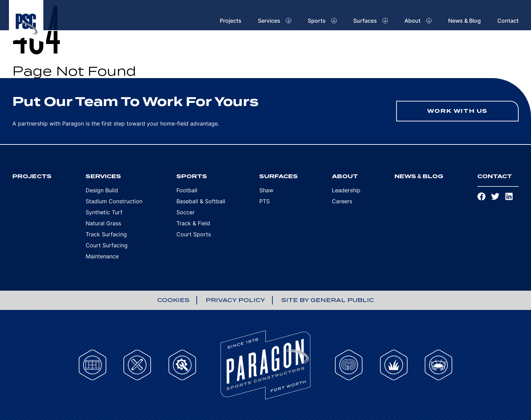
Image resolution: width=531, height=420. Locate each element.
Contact (508, 21)
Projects (231, 21)
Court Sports (194, 234)
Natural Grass (103, 223)
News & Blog (464, 21)
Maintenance (102, 256)
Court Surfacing (107, 245)
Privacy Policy (235, 300)
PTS (264, 201)
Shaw (266, 190)
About (413, 21)
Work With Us (457, 111)
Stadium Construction (114, 201)
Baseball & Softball (201, 201)
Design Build (102, 190)
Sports (317, 21)
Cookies (173, 300)
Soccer (186, 212)
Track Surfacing (106, 234)
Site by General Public (328, 300)
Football (187, 190)
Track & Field (193, 223)
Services (269, 21)
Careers (342, 201)
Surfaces (365, 21)
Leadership (346, 190)
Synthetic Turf (104, 212)
